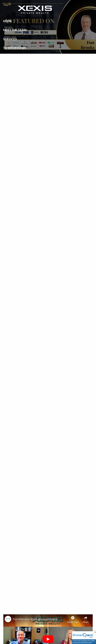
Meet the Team (15, 30)
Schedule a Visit (16, 75)
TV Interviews (15, 48)
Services (10, 39)
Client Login (13, 66)
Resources (12, 57)
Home (8, 21)
